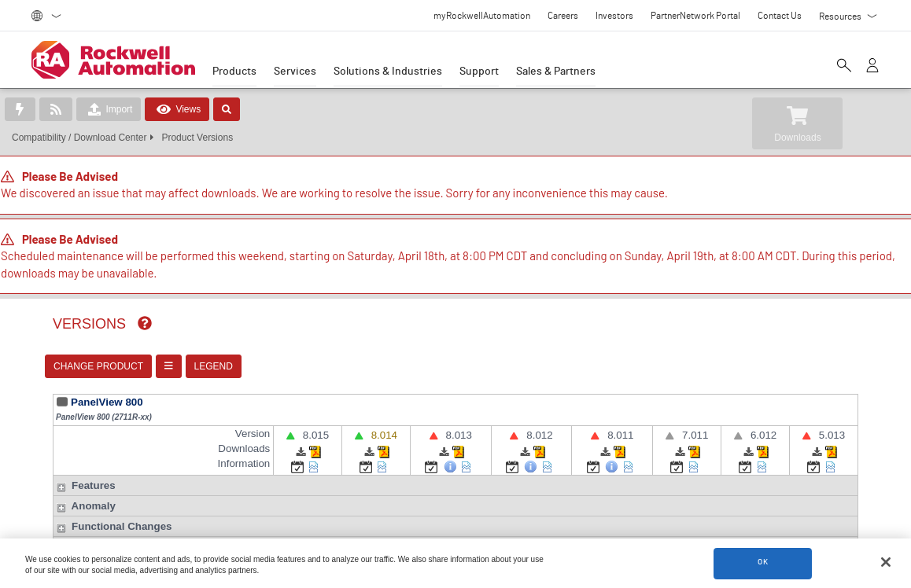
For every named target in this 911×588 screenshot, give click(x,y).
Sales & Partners (556, 72)
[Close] (886, 563)
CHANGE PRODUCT (98, 366)
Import (109, 109)
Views (177, 109)
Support (479, 72)
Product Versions (197, 138)
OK (763, 564)
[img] (145, 323)
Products (234, 72)
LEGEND (214, 366)
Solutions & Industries (388, 72)
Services (295, 72)
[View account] (872, 67)
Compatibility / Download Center (79, 138)
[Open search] (844, 67)
